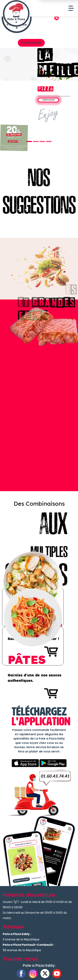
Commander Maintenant (48, 100)
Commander (31, 43)
